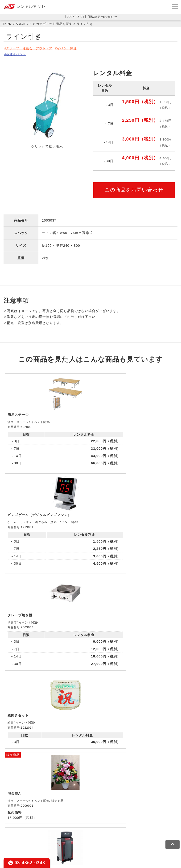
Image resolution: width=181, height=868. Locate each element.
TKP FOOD (13, 825)
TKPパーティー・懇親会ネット (138, 820)
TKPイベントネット (58, 820)
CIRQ (43, 814)
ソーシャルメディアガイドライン (86, 840)
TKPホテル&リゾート (118, 814)
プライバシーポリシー (39, 840)
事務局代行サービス (42, 825)
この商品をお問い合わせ (134, 188)
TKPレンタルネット (17, 24)
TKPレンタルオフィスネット (74, 814)
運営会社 (123, 840)
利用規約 (11, 840)
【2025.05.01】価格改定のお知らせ (90, 17)
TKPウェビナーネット (21, 820)
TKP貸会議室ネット (19, 814)
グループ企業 (144, 840)
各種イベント (17, 53)
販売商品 (69, 505)
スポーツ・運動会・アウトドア (31, 48)
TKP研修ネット (151, 814)
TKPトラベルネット (109, 825)
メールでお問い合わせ (91, 764)
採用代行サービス (75, 825)
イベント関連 (72, 48)
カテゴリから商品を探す (54, 24)
